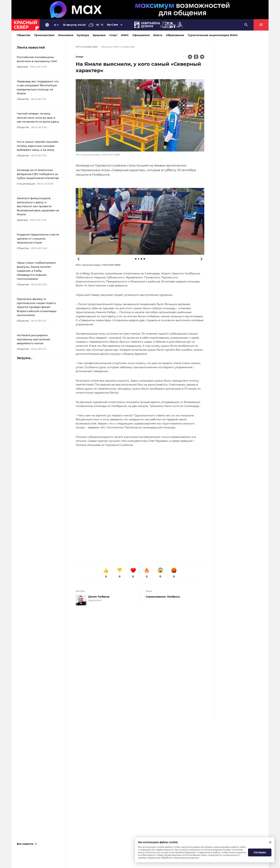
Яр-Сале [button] (112, 25)
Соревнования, (156, 597)
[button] (140, 221)
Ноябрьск (173, 597)
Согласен (260, 852)
